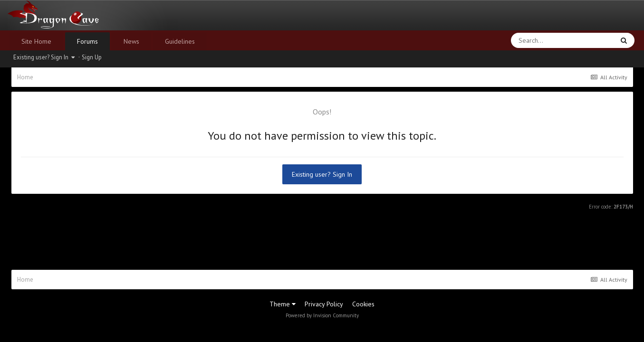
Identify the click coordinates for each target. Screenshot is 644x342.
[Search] (538, 40)
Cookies (363, 304)
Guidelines (180, 41)
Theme (283, 304)
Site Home (36, 41)
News (131, 41)
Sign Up (92, 57)
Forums (87, 41)
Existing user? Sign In (44, 57)
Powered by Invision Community (322, 315)
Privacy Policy (324, 304)
